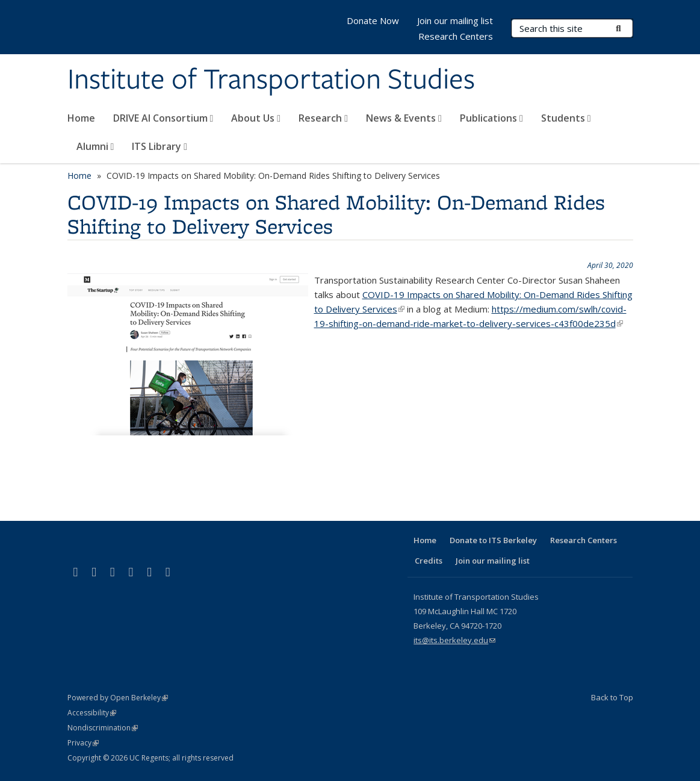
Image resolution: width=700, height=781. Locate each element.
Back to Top (612, 697)
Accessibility (92, 713)
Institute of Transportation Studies (271, 80)
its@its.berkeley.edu (454, 640)
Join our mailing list (455, 20)
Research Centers (456, 36)
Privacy (83, 743)
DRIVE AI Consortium (163, 118)
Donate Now (373, 20)
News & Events (404, 118)
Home (81, 118)
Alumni (95, 146)
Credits (429, 561)
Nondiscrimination (103, 728)
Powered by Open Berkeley (118, 698)
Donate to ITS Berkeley (493, 540)
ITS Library (160, 146)
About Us (256, 118)
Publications (491, 118)
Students (566, 118)
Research (323, 118)
